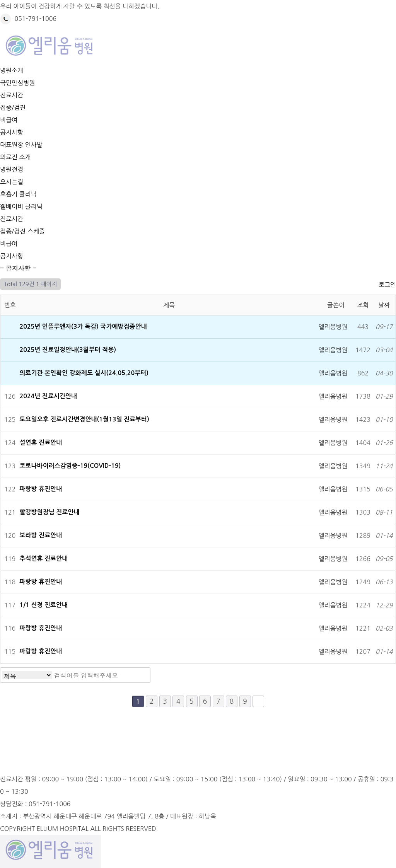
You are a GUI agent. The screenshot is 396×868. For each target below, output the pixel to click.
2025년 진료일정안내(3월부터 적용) (69, 350)
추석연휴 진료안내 (45, 558)
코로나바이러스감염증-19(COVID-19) (71, 466)
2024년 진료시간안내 (49, 396)
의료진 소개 (15, 157)
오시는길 (12, 182)
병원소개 (12, 70)
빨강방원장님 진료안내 (50, 512)
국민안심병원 (17, 83)
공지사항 (12, 132)
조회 (363, 305)
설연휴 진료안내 (42, 443)
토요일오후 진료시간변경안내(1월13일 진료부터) (85, 419)
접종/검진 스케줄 (22, 231)
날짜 (384, 305)
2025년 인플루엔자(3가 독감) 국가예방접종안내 (83, 327)
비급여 (9, 120)
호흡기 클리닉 (18, 194)
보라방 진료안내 (42, 535)
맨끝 (258, 701)
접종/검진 (13, 107)
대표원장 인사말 (21, 145)
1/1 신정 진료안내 (45, 605)
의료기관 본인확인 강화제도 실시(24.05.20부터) (84, 373)
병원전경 (12, 169)
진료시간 (12, 95)
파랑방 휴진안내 (42, 489)
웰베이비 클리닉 (21, 206)
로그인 (387, 285)
